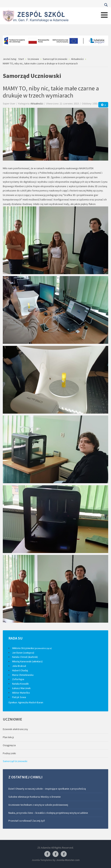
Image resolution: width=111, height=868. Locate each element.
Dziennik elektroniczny (15, 729)
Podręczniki (9, 753)
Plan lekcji (8, 737)
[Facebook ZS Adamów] (47, 854)
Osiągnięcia (9, 745)
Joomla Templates (42, 860)
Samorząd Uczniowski (15, 761)
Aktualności (37, 103)
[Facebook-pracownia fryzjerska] (55, 854)
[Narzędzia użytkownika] (103, 105)
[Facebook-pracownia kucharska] (64, 854)
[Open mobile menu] (104, 15)
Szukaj (106, 5)
